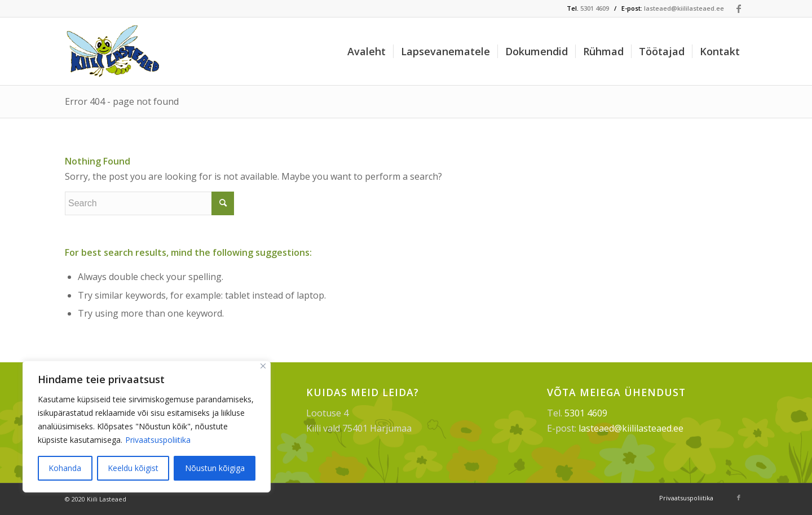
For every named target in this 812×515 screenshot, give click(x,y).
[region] (147, 427)
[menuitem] (367, 51)
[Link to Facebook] (739, 8)
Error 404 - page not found (122, 101)
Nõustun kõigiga (215, 468)
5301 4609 (595, 8)
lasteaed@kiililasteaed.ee (684, 8)
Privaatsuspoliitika (158, 440)
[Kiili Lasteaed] (114, 51)
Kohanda (65, 468)
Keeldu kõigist (133, 468)
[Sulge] (263, 366)
